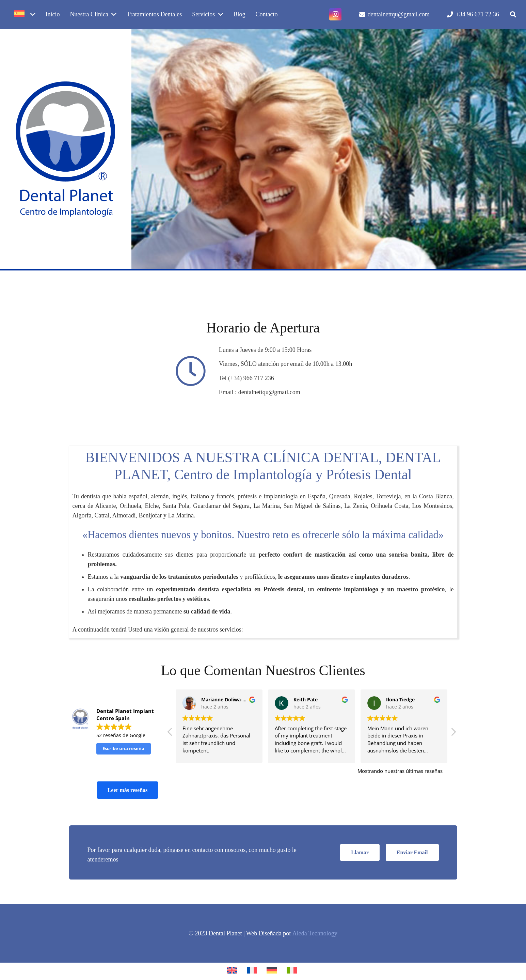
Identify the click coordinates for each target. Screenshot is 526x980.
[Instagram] (335, 14)
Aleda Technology (315, 933)
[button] (513, 14)
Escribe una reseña (123, 748)
